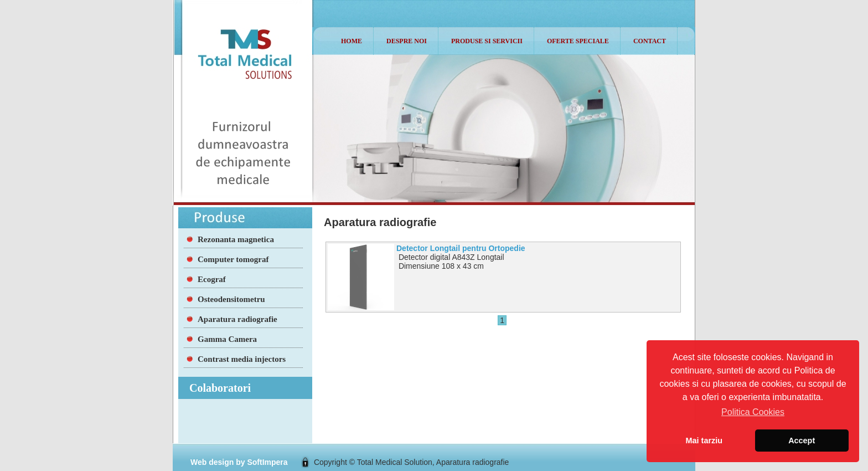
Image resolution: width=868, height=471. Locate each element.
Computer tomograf (233, 259)
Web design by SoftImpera (239, 462)
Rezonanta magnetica (236, 239)
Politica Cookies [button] (753, 412)
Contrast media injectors (242, 359)
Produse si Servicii (487, 41)
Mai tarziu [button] (704, 441)
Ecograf (212, 279)
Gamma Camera (227, 339)
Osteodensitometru (231, 299)
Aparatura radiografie (237, 319)
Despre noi (407, 41)
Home (352, 41)
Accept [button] (802, 441)
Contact (650, 41)
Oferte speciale (578, 41)
